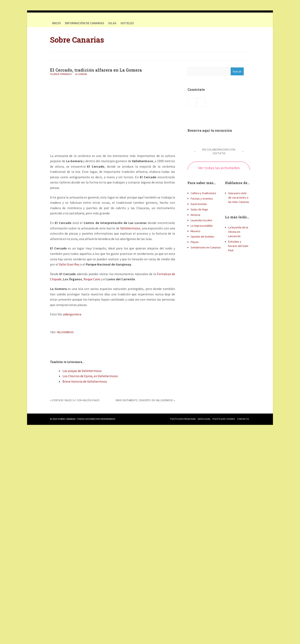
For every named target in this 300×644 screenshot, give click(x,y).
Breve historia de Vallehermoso (85, 381)
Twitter (246, 23)
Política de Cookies (224, 419)
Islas (112, 23)
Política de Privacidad (183, 419)
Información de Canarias (85, 23)
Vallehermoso (130, 228)
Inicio (56, 23)
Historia (195, 215)
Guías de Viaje (199, 209)
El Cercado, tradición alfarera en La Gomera (96, 70)
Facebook (237, 23)
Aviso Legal (204, 419)
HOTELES (127, 23)
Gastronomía (199, 204)
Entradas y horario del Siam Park (238, 246)
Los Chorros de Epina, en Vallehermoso (90, 376)
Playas (195, 242)
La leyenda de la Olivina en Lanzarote (238, 232)
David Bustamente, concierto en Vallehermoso (144, 400)
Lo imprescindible (202, 226)
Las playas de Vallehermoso (82, 371)
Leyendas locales (201, 220)
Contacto (243, 419)
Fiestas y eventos (202, 199)
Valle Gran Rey (69, 264)
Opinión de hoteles (202, 237)
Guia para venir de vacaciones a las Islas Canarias (239, 197)
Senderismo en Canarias (206, 247)
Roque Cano (92, 279)
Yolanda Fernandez (61, 74)
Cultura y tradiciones (203, 193)
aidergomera (72, 314)
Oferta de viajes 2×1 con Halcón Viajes (76, 400)
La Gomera (81, 74)
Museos (196, 231)
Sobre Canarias (77, 40)
